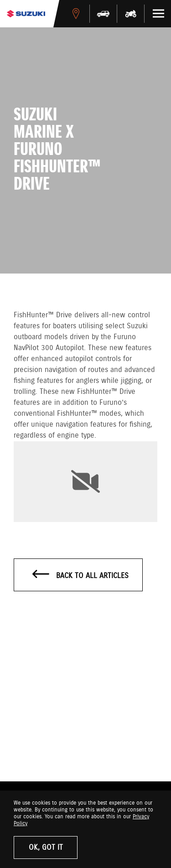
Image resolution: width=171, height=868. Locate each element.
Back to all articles (80, 575)
